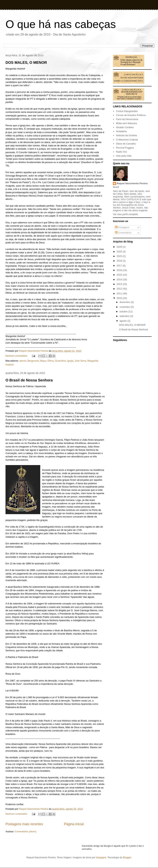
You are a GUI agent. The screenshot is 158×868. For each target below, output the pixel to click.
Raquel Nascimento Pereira (132, 183)
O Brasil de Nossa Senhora (29, 380)
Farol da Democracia (127, 119)
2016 (120, 270)
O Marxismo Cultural (127, 140)
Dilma (50, 361)
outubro (124, 311)
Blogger (127, 857)
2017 (120, 266)
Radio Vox (121, 152)
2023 (120, 256)
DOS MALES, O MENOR (26, 62)
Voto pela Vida (124, 156)
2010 (120, 298)
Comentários (123, 233)
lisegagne (101, 857)
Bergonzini (33, 361)
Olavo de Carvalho (126, 144)
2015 (120, 275)
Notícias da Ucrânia (126, 135)
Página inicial (74, 824)
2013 (120, 284)
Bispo (43, 361)
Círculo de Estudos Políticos (131, 115)
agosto (124, 321)
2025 (120, 252)
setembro (125, 316)
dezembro (125, 302)
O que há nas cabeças (61, 24)
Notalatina (121, 131)
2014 (120, 279)
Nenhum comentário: (17, 356)
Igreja (70, 361)
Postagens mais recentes (24, 824)
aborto (23, 361)
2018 (120, 261)
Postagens (122, 227)
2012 (120, 289)
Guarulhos (60, 361)
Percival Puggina (125, 148)
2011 (120, 293)
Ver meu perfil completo (126, 214)
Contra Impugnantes (127, 111)
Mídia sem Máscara (126, 123)
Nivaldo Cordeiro (125, 127)
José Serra (80, 361)
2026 (120, 247)
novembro (125, 307)
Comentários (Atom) (26, 832)
